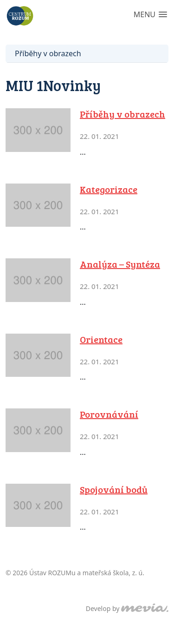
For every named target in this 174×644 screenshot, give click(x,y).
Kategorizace (109, 189)
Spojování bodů (114, 489)
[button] (150, 15)
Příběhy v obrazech (48, 53)
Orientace (101, 339)
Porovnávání (109, 414)
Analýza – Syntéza (120, 264)
